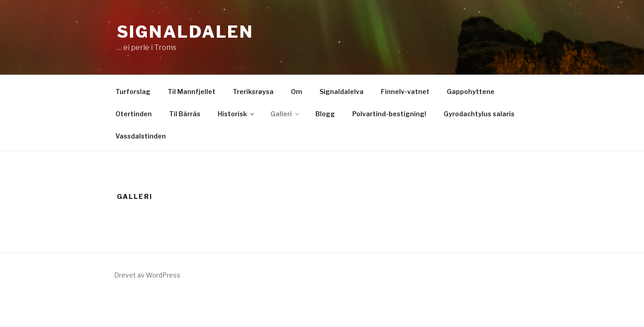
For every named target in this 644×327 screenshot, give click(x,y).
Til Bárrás (185, 114)
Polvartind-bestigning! (389, 114)
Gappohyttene (471, 92)
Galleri (285, 114)
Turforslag (133, 92)
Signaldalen (185, 32)
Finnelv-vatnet (405, 92)
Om (297, 92)
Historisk (237, 114)
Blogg (325, 114)
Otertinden (134, 114)
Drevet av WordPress (147, 275)
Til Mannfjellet (192, 92)
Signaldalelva (342, 92)
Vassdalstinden (141, 136)
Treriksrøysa (253, 92)
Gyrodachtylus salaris (479, 114)
